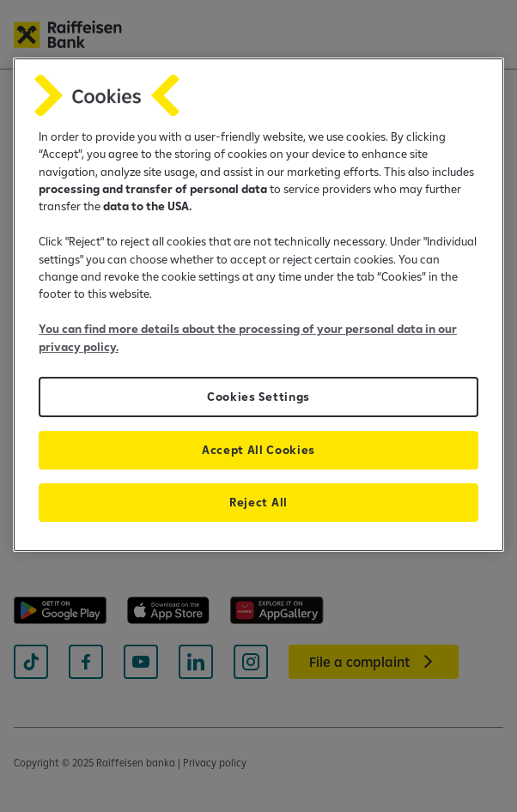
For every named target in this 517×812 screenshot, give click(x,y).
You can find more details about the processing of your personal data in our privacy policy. (248, 337)
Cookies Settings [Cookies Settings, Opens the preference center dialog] (258, 397)
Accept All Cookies (258, 450)
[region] (258, 305)
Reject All (258, 502)
